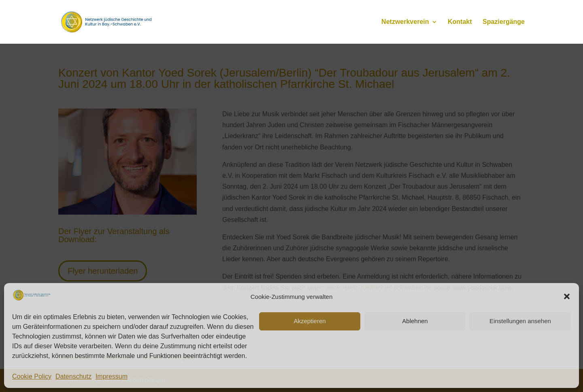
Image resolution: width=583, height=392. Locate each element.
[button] (567, 296)
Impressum (112, 376)
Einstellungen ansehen (520, 321)
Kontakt (460, 22)
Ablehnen (415, 321)
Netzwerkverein (405, 22)
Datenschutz (73, 376)
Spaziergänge (504, 22)
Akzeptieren (310, 321)
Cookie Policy (32, 376)
